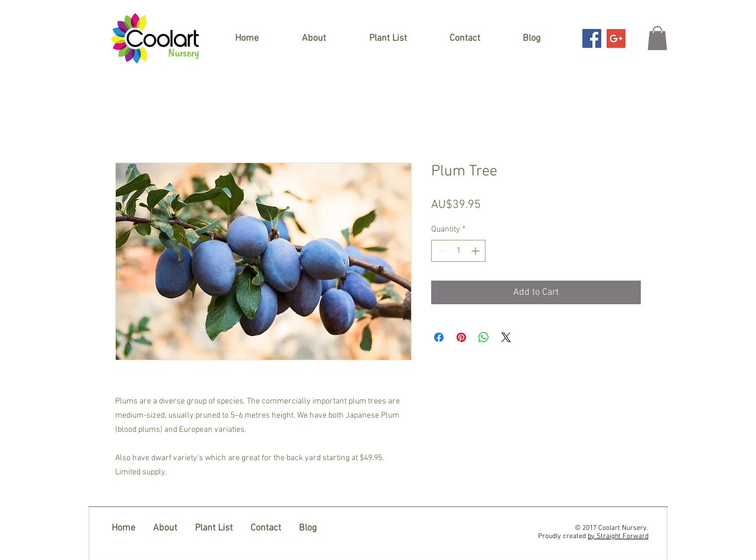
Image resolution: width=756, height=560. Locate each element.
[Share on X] (506, 337)
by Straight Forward (618, 536)
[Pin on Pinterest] (461, 337)
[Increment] (476, 251)
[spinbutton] (458, 251)
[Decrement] (440, 251)
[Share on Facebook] (439, 337)
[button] (657, 38)
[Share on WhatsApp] (484, 337)
